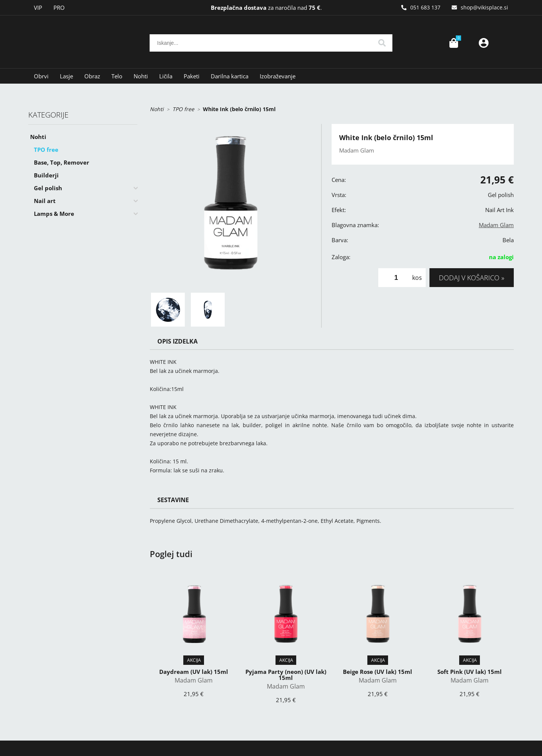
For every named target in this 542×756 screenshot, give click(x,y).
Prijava (484, 43)
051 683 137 (425, 7)
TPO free (46, 150)
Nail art (45, 201)
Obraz (92, 76)
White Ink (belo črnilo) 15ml (239, 109)
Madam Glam (496, 225)
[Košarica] (454, 43)
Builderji (46, 175)
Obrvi (41, 76)
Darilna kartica (230, 76)
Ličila (166, 76)
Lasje (66, 76)
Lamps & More (54, 214)
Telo (117, 76)
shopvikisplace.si (484, 7)
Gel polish (48, 188)
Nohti (141, 76)
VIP (38, 8)
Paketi (192, 76)
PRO (59, 8)
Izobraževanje (278, 76)
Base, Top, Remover (62, 162)
